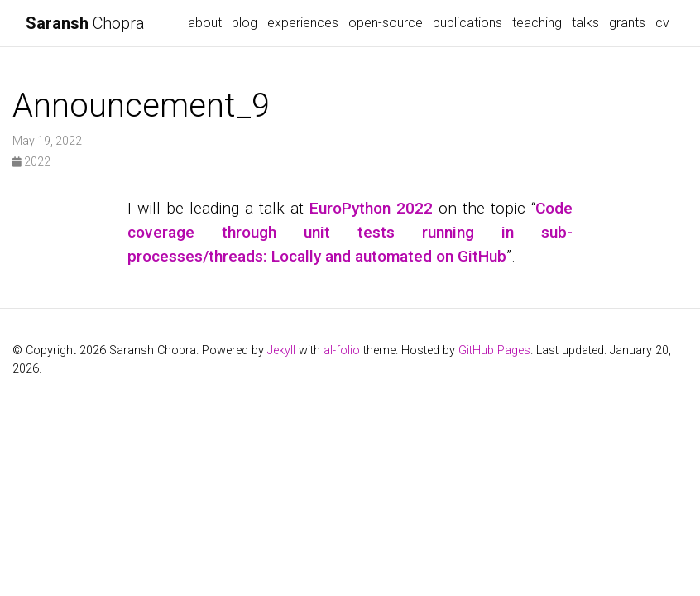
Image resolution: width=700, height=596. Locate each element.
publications (467, 23)
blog (245, 23)
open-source (386, 23)
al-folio (342, 351)
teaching (537, 23)
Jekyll (281, 351)
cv (662, 23)
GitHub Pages (494, 351)
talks (585, 23)
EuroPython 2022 (371, 208)
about (205, 23)
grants (627, 23)
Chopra (85, 23)
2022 (31, 161)
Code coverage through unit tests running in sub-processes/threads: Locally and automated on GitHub (350, 232)
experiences (303, 23)
